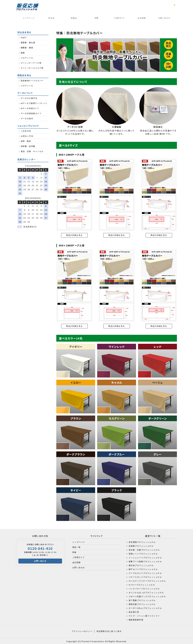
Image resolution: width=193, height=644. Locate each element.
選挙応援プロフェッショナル (142, 603)
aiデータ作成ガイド (30, 108)
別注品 (50, 19)
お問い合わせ (165, 19)
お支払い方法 (27, 136)
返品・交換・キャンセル (32, 151)
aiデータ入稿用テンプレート (34, 103)
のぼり (24, 37)
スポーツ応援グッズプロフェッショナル (147, 596)
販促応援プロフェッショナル (27, 7)
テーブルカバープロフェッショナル (145, 572)
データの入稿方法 (29, 98)
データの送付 (27, 118)
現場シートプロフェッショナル (143, 553)
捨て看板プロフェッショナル (142, 600)
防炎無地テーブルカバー (32, 80)
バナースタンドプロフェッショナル (145, 576)
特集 (96, 19)
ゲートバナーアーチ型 (31, 63)
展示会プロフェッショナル (141, 565)
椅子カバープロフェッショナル (143, 568)
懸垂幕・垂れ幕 (28, 42)
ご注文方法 (26, 131)
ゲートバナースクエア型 (32, 68)
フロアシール (27, 58)
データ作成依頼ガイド (31, 113)
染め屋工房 (134, 611)
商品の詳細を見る (74, 235)
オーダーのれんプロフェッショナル (145, 607)
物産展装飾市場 (136, 619)
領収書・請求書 (28, 146)
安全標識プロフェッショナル (142, 541)
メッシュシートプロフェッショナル (145, 557)
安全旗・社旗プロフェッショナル (144, 549)
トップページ (28, 19)
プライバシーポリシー (82, 630)
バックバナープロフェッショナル (144, 588)
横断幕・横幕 (27, 47)
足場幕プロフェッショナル (141, 545)
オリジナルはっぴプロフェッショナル (146, 592)
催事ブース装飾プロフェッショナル (145, 561)
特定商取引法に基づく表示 (109, 630)
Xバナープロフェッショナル (142, 584)
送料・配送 (26, 141)
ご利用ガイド (119, 19)
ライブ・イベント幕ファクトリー (144, 615)
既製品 (73, 19)
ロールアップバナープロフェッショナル (147, 580)
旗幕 (23, 52)
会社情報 (142, 19)
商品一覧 (77, 546)
